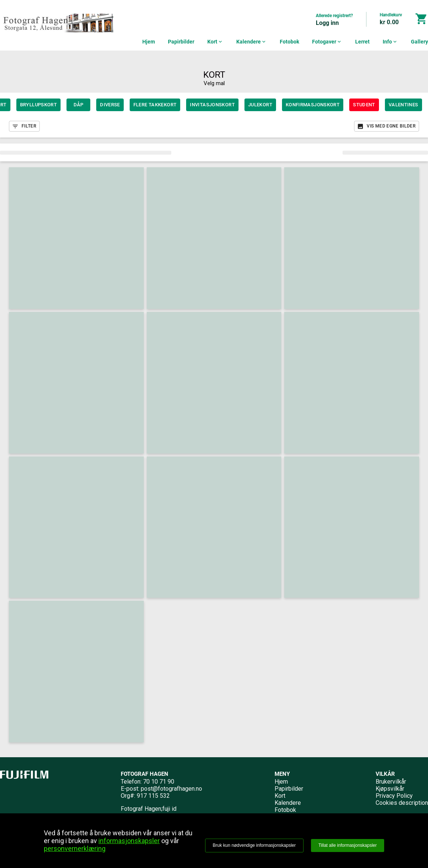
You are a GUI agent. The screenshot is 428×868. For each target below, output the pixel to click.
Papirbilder (181, 42)
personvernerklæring (75, 848)
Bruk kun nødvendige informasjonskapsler (254, 845)
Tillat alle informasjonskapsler (348, 845)
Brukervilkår (391, 782)
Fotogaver (327, 42)
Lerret (362, 42)
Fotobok (289, 42)
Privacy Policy (394, 796)
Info (390, 42)
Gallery (419, 42)
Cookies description (402, 803)
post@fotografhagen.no (171, 789)
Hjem (149, 42)
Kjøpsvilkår (390, 789)
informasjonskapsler (129, 841)
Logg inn (327, 23)
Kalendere (252, 42)
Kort (215, 42)
